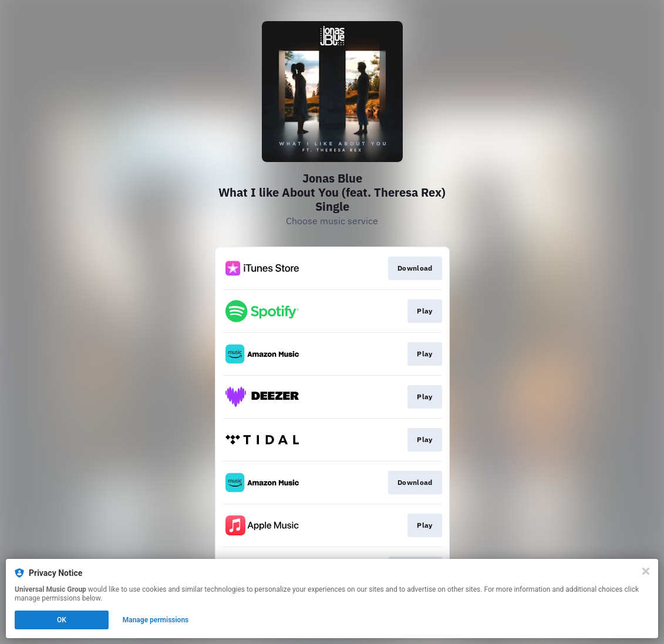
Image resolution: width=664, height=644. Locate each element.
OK (62, 620)
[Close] (646, 571)
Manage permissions (156, 620)
